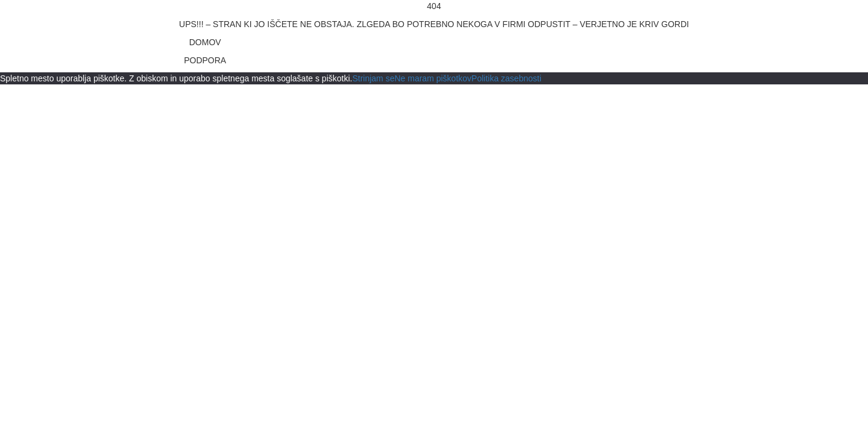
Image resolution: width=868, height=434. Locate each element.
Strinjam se (373, 78)
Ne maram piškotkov (433, 78)
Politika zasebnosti (506, 78)
